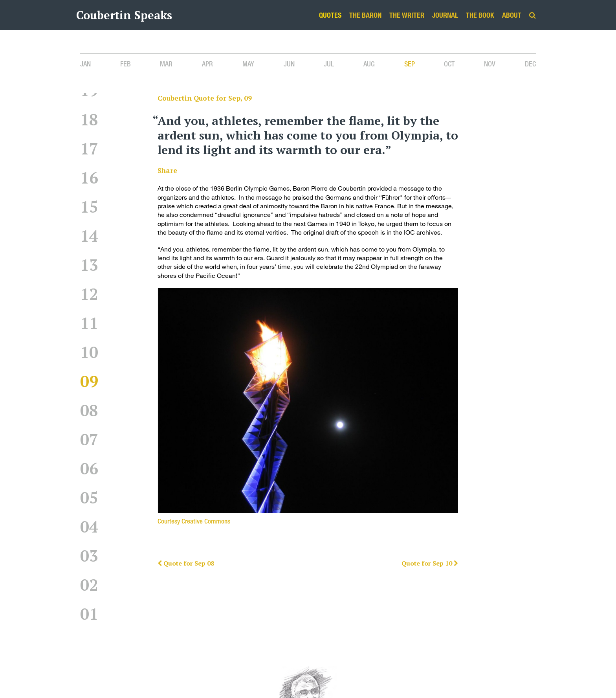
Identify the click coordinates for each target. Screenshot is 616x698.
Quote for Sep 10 (430, 563)
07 (89, 439)
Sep (410, 64)
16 (89, 177)
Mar (166, 64)
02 (89, 585)
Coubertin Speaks (124, 15)
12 (89, 294)
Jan (85, 64)
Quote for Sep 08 (186, 563)
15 (89, 207)
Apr (207, 64)
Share (167, 170)
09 (89, 381)
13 (89, 265)
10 (89, 352)
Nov (490, 64)
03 (89, 556)
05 (89, 497)
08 (89, 410)
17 (89, 148)
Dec (530, 64)
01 (89, 614)
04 (89, 526)
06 (89, 468)
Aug (369, 64)
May (248, 64)
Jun (289, 64)
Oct (449, 64)
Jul (329, 64)
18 (89, 119)
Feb (126, 64)
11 (89, 323)
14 (89, 236)
